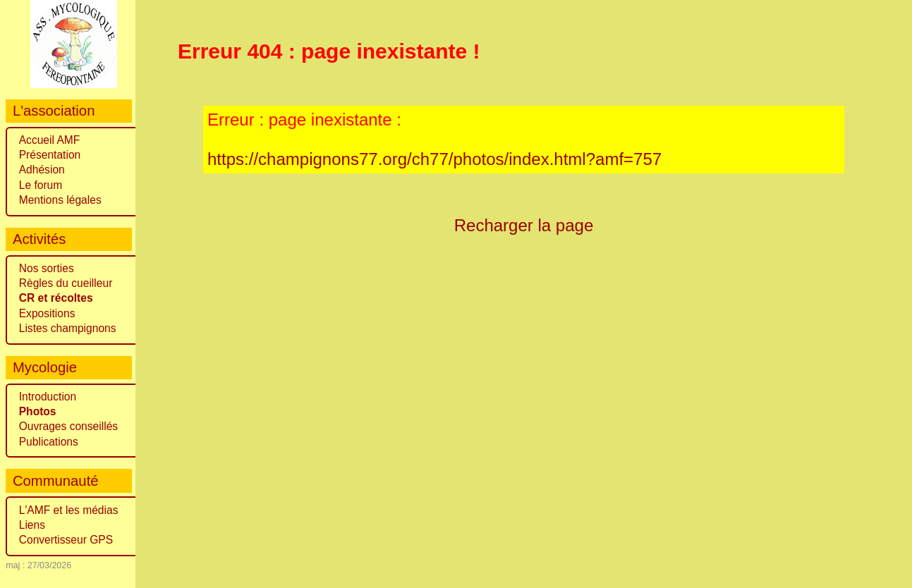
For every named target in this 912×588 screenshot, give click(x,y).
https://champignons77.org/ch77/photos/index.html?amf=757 (434, 159)
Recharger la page (524, 225)
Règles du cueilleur (66, 283)
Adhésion (42, 170)
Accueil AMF (50, 140)
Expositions (47, 313)
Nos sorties (47, 268)
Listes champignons (68, 328)
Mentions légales (60, 200)
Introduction (48, 397)
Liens (32, 525)
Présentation (50, 155)
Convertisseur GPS (66, 540)
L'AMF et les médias (69, 510)
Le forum (41, 185)
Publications (49, 442)
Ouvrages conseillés (68, 426)
